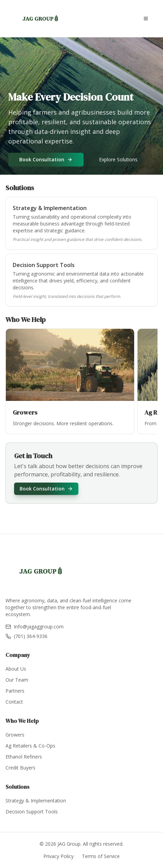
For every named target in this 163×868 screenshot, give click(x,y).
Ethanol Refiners (24, 757)
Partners (15, 691)
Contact (14, 702)
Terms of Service (101, 856)
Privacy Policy (58, 856)
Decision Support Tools (32, 812)
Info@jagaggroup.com (35, 627)
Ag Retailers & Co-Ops (30, 746)
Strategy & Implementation (36, 801)
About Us (16, 669)
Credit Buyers (20, 768)
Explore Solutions (118, 159)
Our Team (17, 680)
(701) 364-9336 (26, 636)
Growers (15, 735)
